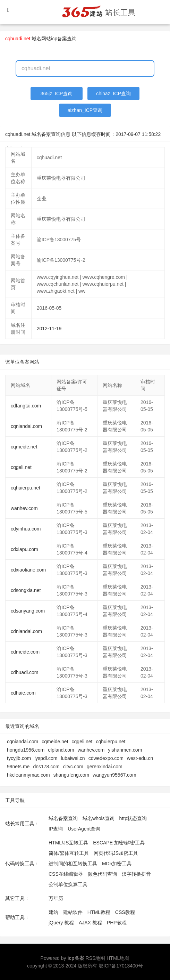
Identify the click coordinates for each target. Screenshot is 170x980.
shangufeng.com (71, 775)
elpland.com (61, 750)
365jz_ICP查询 (57, 94)
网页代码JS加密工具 (116, 853)
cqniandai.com (26, 426)
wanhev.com (24, 508)
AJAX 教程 (90, 923)
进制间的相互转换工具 (73, 864)
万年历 (56, 898)
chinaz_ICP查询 (113, 94)
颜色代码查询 (102, 874)
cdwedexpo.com (106, 758)
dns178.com (46, 767)
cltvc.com (73, 767)
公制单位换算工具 (68, 884)
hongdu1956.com (26, 750)
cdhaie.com (23, 693)
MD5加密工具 (117, 864)
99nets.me (18, 767)
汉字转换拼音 (136, 874)
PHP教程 (117, 923)
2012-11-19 (49, 329)
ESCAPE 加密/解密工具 (119, 843)
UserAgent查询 (84, 829)
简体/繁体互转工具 (69, 853)
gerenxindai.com (105, 767)
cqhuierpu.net (25, 488)
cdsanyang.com (28, 611)
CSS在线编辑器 (66, 874)
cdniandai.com (26, 631)
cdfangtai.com (26, 406)
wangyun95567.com (114, 775)
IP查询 (56, 829)
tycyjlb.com (19, 758)
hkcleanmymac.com (28, 775)
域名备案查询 (63, 818)
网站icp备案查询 (59, 39)
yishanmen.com (125, 750)
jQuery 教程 (61, 923)
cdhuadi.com (24, 672)
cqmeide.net (24, 447)
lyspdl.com (46, 758)
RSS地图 (96, 958)
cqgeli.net (21, 467)
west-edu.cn (140, 758)
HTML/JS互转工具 (68, 843)
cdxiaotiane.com (28, 570)
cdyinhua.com (26, 529)
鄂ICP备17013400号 (121, 966)
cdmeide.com (25, 652)
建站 (53, 912)
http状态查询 (133, 818)
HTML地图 (118, 958)
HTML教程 (99, 912)
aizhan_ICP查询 (85, 110)
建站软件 (73, 912)
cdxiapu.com (24, 549)
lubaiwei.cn (73, 758)
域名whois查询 (99, 818)
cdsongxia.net (26, 590)
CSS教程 (125, 912)
